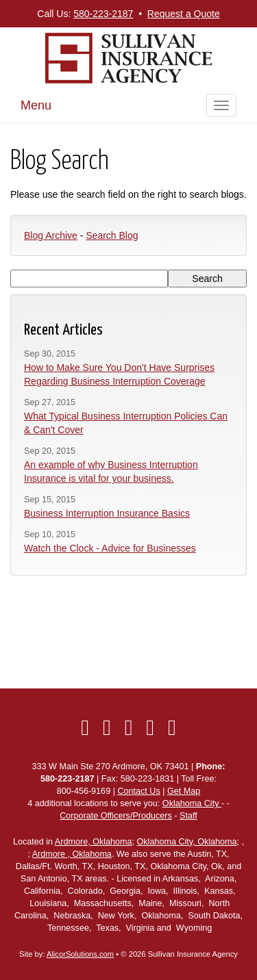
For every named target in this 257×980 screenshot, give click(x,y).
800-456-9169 (84, 791)
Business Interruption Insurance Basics (107, 513)
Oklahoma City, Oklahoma (187, 842)
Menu (36, 105)
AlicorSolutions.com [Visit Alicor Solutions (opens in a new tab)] (80, 954)
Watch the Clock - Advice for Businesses (110, 548)
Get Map (184, 791)
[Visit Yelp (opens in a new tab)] (150, 727)
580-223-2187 (103, 14)
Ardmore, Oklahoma (94, 842)
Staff (188, 816)
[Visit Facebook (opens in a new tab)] (85, 727)
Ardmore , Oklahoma (72, 854)
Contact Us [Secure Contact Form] (138, 791)
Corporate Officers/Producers (116, 816)
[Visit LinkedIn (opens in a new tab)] (129, 727)
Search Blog (112, 235)
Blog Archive (51, 235)
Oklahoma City (192, 803)
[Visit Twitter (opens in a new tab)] (107, 727)
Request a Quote (184, 14)
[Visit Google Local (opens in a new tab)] (172, 727)
